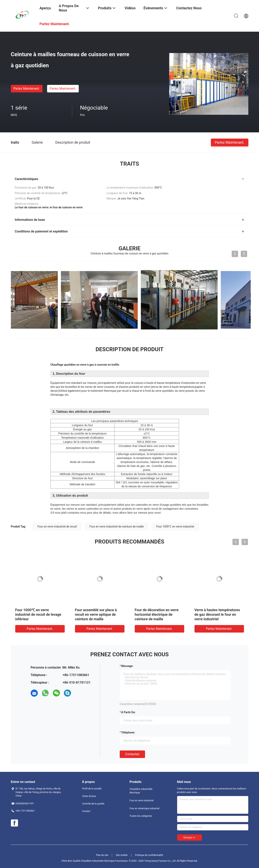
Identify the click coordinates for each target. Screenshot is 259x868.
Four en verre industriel (142, 801)
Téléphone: (128, 732)
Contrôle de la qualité (93, 804)
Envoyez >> (189, 838)
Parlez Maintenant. (27, 89)
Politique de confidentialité (149, 855)
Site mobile (122, 855)
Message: (127, 666)
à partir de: (128, 712)
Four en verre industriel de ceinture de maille (117, 526)
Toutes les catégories (141, 816)
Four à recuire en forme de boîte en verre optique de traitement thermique (96, 614)
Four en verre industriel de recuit (57, 526)
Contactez (132, 754)
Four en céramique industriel (145, 808)
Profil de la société (92, 789)
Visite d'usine (89, 796)
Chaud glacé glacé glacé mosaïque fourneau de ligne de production (40, 614)
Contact (86, 811)
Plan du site (102, 855)
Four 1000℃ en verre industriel (175, 526)
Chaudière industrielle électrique (141, 791)
